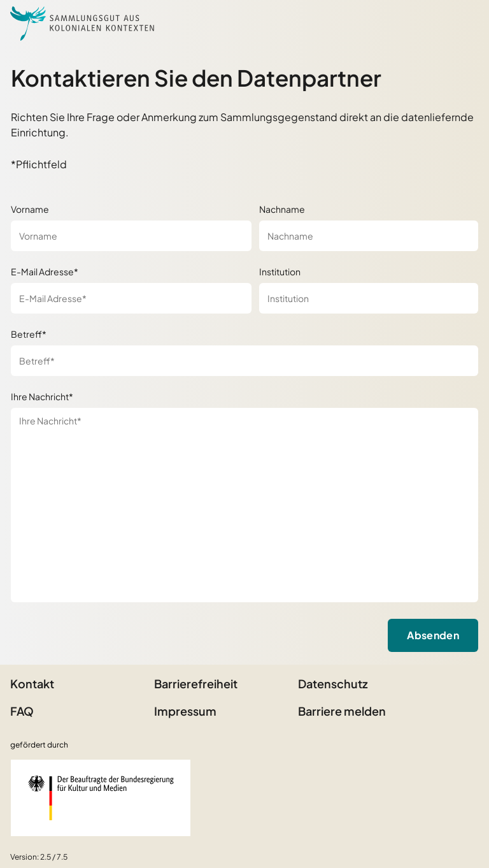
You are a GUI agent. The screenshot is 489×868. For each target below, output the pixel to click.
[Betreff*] (244, 361)
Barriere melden (342, 711)
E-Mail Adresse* (45, 271)
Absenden (433, 635)
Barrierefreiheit (196, 684)
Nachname (282, 209)
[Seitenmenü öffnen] (464, 24)
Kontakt (32, 684)
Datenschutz (333, 684)
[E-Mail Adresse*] (131, 298)
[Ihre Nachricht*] (244, 505)
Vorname (30, 209)
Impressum (185, 711)
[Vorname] (131, 236)
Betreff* (29, 334)
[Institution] (369, 298)
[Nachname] (369, 236)
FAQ (22, 711)
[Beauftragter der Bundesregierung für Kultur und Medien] (101, 798)
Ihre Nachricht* (42, 396)
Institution (280, 271)
